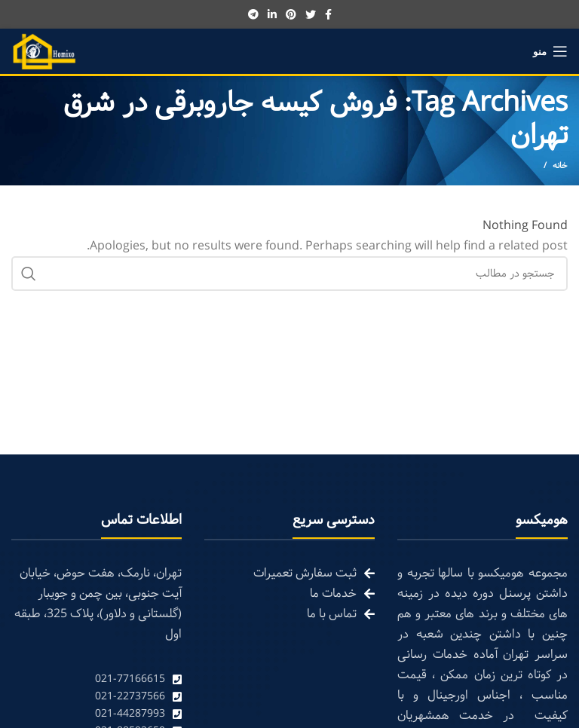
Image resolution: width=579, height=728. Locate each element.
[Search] (289, 274)
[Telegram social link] (253, 14)
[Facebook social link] (328, 14)
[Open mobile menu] (550, 51)
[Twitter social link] (311, 14)
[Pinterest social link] (291, 14)
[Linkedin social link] (272, 14)
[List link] (96, 679)
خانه (560, 166)
